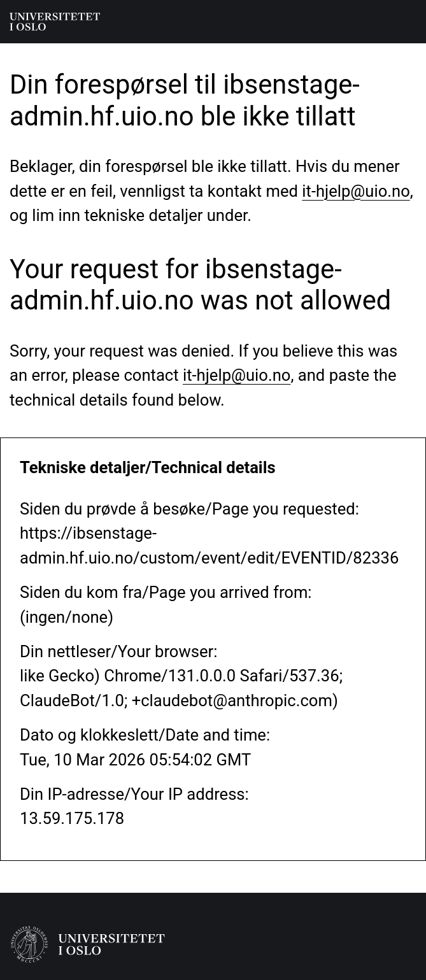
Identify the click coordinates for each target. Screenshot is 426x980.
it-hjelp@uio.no (356, 191)
